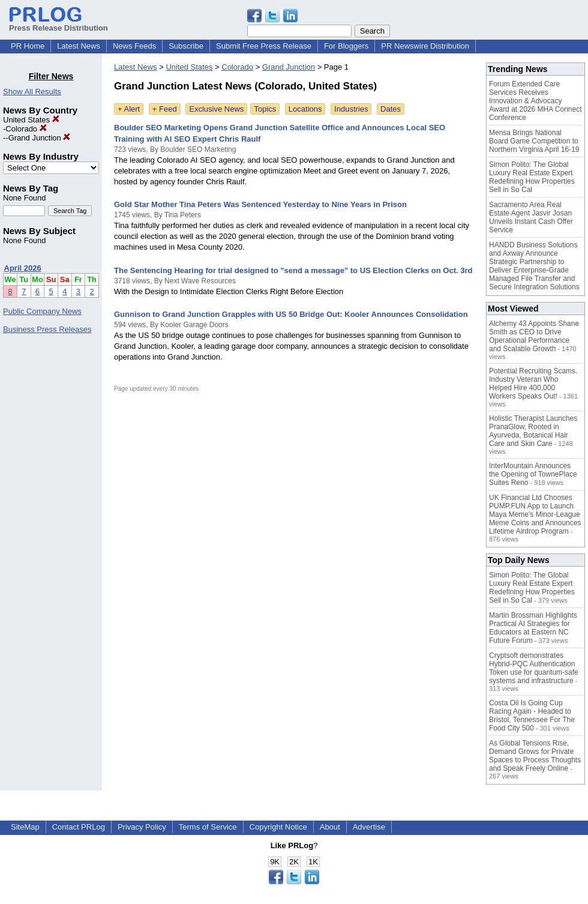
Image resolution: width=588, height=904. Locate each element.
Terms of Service (208, 827)
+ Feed (165, 109)
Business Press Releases (47, 329)
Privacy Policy (142, 827)
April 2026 (23, 268)
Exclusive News (216, 109)
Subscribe (186, 46)
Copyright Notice (278, 827)
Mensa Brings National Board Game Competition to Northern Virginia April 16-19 (534, 141)
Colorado (26, 129)
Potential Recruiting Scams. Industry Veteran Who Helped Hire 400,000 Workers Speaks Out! (533, 384)
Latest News (79, 46)
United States (31, 120)
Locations (305, 109)
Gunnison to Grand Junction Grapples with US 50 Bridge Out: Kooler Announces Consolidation (291, 314)
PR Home (28, 46)
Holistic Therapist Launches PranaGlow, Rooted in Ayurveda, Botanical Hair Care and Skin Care (533, 431)
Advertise (369, 827)
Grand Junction (40, 138)
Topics (265, 109)
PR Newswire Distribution (425, 46)
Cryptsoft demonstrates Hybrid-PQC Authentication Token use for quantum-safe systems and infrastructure (534, 668)
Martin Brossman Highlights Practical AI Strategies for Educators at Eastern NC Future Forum (533, 628)
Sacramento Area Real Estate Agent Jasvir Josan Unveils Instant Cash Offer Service (531, 217)
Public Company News (42, 311)
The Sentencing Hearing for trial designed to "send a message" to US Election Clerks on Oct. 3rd (293, 270)
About (330, 827)
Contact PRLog (79, 827)
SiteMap (25, 827)
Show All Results (32, 92)
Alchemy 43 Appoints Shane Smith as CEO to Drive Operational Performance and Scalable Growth (534, 336)
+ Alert (129, 109)
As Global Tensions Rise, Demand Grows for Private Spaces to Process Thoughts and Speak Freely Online (535, 756)
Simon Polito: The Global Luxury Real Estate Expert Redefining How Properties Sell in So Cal (532, 177)
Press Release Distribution (58, 23)
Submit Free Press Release (264, 46)
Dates (391, 109)
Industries (351, 109)
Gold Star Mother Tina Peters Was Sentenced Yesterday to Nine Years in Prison (260, 204)
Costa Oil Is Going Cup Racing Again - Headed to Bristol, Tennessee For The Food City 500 (532, 716)
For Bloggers (346, 46)
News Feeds (134, 46)
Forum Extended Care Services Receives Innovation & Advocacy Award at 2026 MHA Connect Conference (535, 101)
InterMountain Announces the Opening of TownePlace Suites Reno (533, 474)
